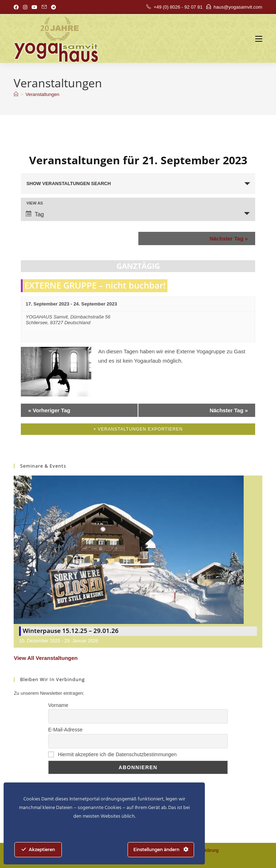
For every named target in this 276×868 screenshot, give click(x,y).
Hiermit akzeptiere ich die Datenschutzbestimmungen (112, 754)
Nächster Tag (229, 238)
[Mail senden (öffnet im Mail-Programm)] (44, 7)
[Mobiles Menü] (259, 39)
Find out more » (117, 374)
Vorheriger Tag (49, 410)
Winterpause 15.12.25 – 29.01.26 (71, 631)
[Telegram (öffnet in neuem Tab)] (54, 7)
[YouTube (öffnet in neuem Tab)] (34, 7)
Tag (35, 214)
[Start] (16, 94)
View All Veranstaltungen (46, 658)
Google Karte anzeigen (49, 328)
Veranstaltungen (42, 94)
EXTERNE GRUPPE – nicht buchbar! (95, 285)
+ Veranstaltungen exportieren (138, 429)
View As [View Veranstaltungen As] (34, 203)
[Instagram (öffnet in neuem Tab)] (25, 7)
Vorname (58, 705)
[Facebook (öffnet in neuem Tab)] (17, 7)
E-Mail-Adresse (65, 730)
